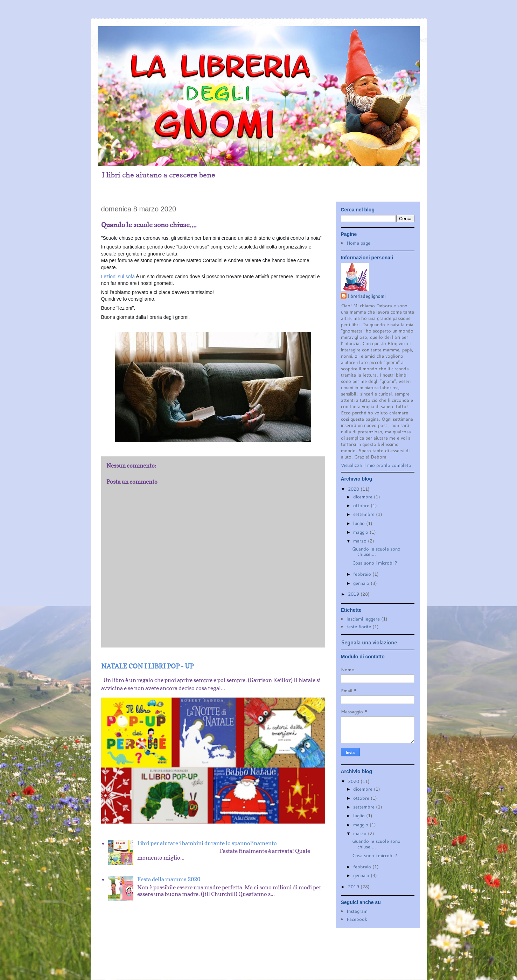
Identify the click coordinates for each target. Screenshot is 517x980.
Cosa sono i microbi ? (375, 563)
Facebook (357, 919)
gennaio (362, 583)
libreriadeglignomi (367, 296)
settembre (365, 514)
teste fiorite (359, 626)
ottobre (362, 505)
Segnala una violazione (369, 642)
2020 (354, 489)
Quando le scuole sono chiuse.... (376, 552)
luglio (360, 523)
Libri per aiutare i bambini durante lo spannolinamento (207, 843)
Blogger (271, 959)
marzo (361, 541)
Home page (358, 243)
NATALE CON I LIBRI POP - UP (147, 666)
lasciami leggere (363, 619)
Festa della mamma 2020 (169, 879)
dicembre (364, 497)
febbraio (363, 574)
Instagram (357, 911)
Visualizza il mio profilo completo (376, 465)
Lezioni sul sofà (118, 276)
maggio (361, 532)
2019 (354, 594)
